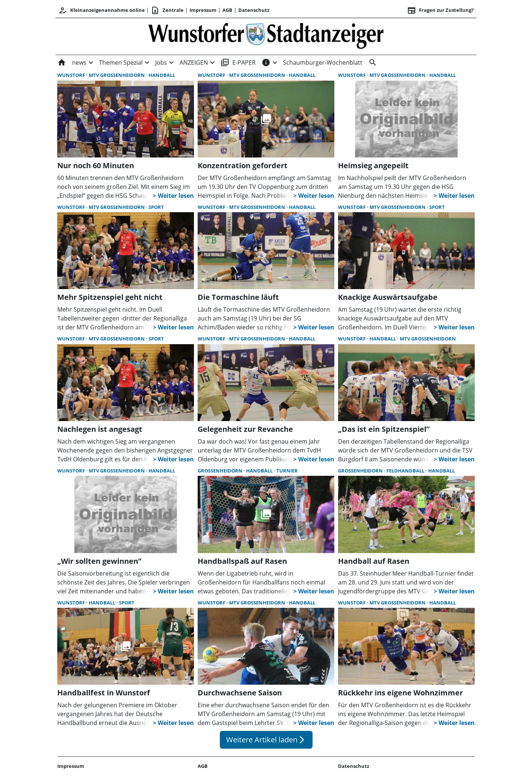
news (79, 62)
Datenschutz (254, 10)
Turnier (287, 471)
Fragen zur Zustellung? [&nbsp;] (440, 10)
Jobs (161, 62)
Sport (156, 207)
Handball (162, 75)
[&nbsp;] (371, 62)
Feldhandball (406, 471)
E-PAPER (238, 62)
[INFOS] (266, 62)
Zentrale (167, 10)
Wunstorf (72, 75)
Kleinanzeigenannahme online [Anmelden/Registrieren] (102, 10)
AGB (227, 10)
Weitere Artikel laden (266, 740)
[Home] (63, 62)
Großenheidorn (221, 471)
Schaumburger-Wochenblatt (323, 62)
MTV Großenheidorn (117, 75)
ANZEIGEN (194, 62)
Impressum (203, 10)
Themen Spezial (121, 62)
